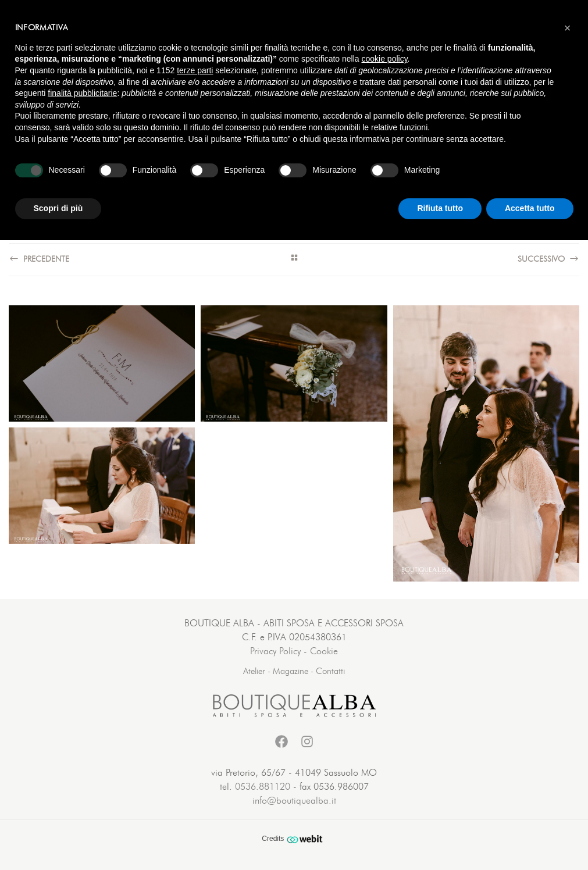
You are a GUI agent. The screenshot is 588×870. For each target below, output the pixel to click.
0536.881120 (263, 787)
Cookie (324, 651)
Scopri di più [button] (58, 208)
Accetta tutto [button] (530, 208)
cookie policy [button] (384, 59)
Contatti (330, 671)
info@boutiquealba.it (294, 801)
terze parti (195, 70)
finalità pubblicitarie (82, 93)
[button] (568, 28)
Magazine (291, 671)
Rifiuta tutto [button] (440, 208)
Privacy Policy (275, 651)
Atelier (254, 671)
